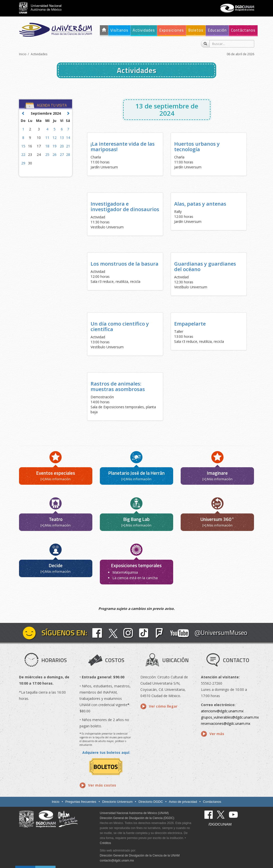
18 (47, 146)
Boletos (196, 30)
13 (62, 138)
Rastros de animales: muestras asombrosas (118, 386)
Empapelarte (190, 324)
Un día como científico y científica (120, 326)
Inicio (23, 54)
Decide (56, 565)
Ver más (217, 734)
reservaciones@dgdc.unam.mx (226, 723)
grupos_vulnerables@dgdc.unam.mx (230, 717)
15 (23, 146)
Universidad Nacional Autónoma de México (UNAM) (134, 813)
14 (68, 138)
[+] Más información (56, 479)
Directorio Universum (117, 802)
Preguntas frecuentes (81, 802)
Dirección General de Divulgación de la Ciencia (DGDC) (137, 818)
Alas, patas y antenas (200, 204)
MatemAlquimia (125, 572)
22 (23, 155)
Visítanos (119, 30)
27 (62, 155)
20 (62, 146)
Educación (217, 30)
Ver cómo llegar (163, 706)
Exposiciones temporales (136, 565)
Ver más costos (102, 785)
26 (55, 155)
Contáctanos (243, 30)
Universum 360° (217, 519)
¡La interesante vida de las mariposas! (123, 147)
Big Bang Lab (136, 519)
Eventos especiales (56, 473)
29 (23, 163)
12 (55, 138)
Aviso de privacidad (183, 802)
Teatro (56, 519)
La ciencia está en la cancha (135, 578)
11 (47, 138)
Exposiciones (172, 30)
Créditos (105, 843)
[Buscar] (205, 44)
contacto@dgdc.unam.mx (117, 861)
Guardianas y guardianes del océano (205, 266)
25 (47, 155)
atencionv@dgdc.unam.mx (222, 711)
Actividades (144, 30)
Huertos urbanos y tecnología (197, 147)
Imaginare (217, 473)
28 (68, 155)
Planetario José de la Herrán (136, 473)
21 (68, 146)
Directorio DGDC (151, 802)
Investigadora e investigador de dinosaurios (125, 207)
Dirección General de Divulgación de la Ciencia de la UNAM (140, 856)
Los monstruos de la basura (124, 264)
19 (55, 146)
